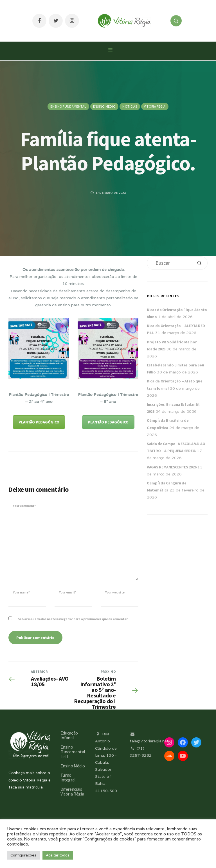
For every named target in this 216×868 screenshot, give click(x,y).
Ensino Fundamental (68, 106)
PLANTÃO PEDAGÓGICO (39, 422)
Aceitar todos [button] (58, 855)
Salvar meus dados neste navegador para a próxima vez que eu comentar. (73, 619)
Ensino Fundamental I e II (73, 752)
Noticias (130, 106)
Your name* (21, 592)
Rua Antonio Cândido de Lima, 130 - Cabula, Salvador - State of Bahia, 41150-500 (106, 762)
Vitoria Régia (155, 106)
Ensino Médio (104, 106)
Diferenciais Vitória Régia (72, 791)
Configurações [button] (23, 855)
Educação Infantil (69, 735)
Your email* (67, 592)
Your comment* (24, 506)
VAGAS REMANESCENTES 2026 (172, 467)
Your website (115, 592)
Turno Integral (68, 777)
